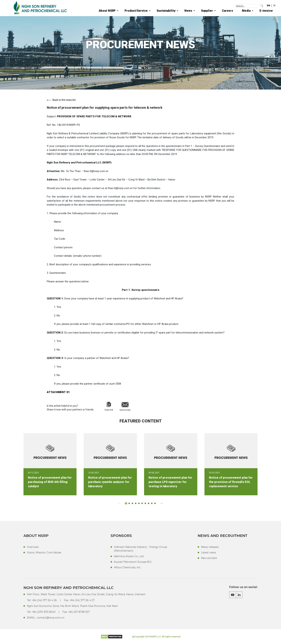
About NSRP (107, 11)
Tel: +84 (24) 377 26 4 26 (42, 600)
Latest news (209, 553)
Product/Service (136, 11)
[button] (120, 503)
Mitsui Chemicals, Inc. (128, 567)
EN (268, 5)
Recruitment (209, 558)
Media (246, 11)
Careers (227, 11)
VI (274, 5)
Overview (33, 547)
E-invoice (266, 11)
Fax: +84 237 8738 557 (76, 612)
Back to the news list (61, 100)
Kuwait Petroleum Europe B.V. (133, 562)
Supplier (207, 11)
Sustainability (166, 11)
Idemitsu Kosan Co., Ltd (129, 556)
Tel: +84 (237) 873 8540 (41, 612)
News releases (210, 547)
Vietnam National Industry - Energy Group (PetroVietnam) (140, 549)
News (188, 11)
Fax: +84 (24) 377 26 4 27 (79, 600)
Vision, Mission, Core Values (44, 553)
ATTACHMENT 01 (58, 392)
